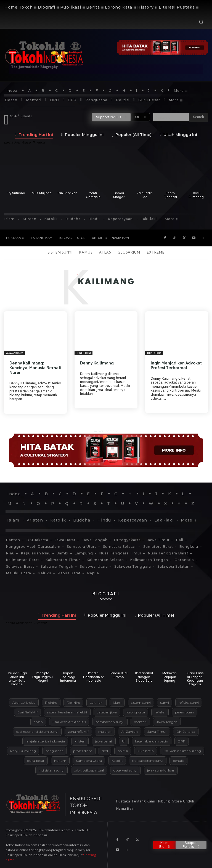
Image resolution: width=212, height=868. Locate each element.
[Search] (198, 117)
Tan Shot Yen (67, 193)
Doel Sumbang (196, 195)
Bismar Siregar (119, 195)
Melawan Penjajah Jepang (169, 677)
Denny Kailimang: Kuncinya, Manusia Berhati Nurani (35, 368)
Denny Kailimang (97, 363)
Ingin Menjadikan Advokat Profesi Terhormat (176, 365)
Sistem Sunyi (60, 252)
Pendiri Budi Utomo (119, 675)
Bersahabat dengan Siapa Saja (144, 677)
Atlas (105, 252)
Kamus (86, 252)
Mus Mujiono (42, 193)
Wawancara (15, 353)
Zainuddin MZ (145, 195)
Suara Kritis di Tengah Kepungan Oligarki (195, 679)
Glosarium (129, 252)
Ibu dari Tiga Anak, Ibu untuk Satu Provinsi (17, 679)
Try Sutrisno (16, 193)
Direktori (84, 353)
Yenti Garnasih (93, 195)
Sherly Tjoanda (170, 195)
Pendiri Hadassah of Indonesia (93, 677)
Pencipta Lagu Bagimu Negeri (43, 677)
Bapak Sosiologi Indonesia (68, 677)
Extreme (156, 252)
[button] (201, 22)
